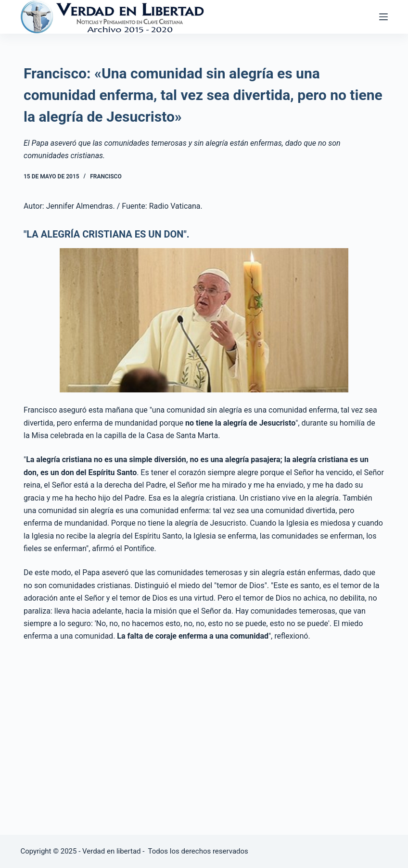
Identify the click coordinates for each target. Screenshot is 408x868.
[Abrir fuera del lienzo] (383, 17)
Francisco (106, 176)
